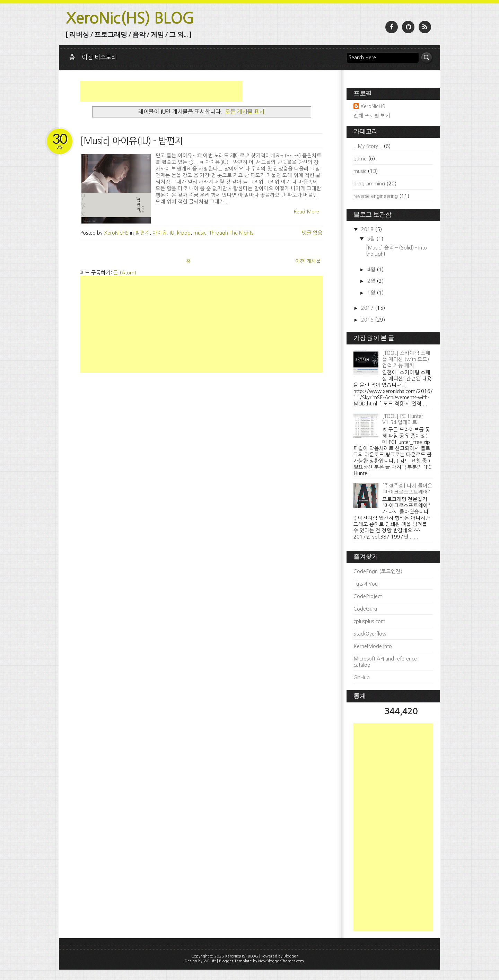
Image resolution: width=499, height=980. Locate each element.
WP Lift (210, 961)
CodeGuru (365, 609)
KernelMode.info (373, 646)
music (200, 233)
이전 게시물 (308, 261)
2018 (368, 229)
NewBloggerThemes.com (281, 961)
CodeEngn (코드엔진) (378, 571)
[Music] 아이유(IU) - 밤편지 (132, 141)
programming (369, 184)
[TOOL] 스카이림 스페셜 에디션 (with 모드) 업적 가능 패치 (406, 359)
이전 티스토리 (99, 57)
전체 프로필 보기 (372, 116)
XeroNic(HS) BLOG (130, 18)
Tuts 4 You (366, 584)
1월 (372, 293)
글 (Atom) (125, 273)
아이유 (160, 233)
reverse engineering (376, 196)
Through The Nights (231, 233)
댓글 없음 (312, 233)
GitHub (362, 677)
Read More (306, 212)
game (360, 159)
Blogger (291, 956)
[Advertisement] (161, 91)
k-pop (184, 233)
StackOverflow (370, 634)
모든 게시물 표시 (245, 112)
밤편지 (142, 233)
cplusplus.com (369, 621)
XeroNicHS (373, 106)
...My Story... (368, 146)
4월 (372, 270)
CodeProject (368, 596)
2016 (368, 320)
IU (172, 233)
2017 (368, 308)
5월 (372, 239)
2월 (372, 281)
